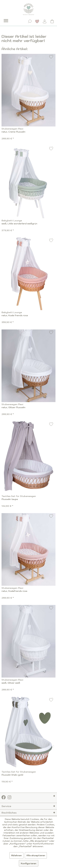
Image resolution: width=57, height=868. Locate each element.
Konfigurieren (29, 863)
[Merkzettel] (37, 21)
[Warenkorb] (52, 21)
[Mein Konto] (45, 21)
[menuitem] (4, 18)
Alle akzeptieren (36, 855)
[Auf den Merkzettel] (51, 57)
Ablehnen (16, 855)
